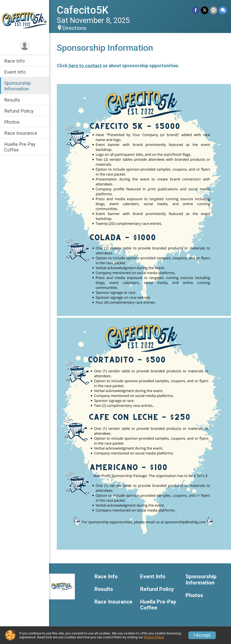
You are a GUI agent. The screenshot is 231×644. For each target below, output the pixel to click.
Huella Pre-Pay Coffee (20, 147)
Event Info (15, 72)
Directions (74, 28)
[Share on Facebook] (196, 10)
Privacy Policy (154, 637)
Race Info (14, 61)
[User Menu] (25, 45)
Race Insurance (21, 133)
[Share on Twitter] (205, 10)
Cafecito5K (83, 10)
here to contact (85, 66)
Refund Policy (19, 111)
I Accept (202, 635)
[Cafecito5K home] (25, 20)
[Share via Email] (214, 10)
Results (12, 100)
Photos (12, 122)
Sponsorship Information (17, 86)
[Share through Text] (223, 10)
